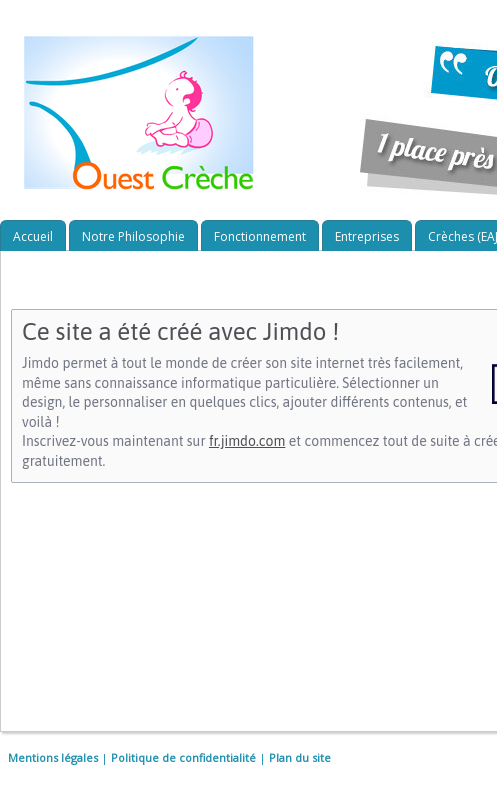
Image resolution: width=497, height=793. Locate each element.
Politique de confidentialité (183, 757)
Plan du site (300, 757)
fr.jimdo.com (247, 441)
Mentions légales (53, 757)
